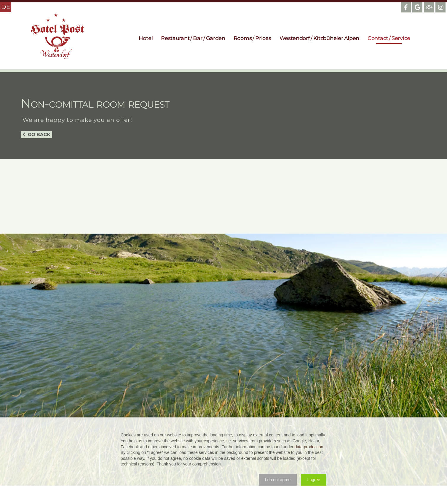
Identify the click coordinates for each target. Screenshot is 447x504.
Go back (39, 134)
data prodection (309, 447)
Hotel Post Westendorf (58, 36)
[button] (278, 480)
